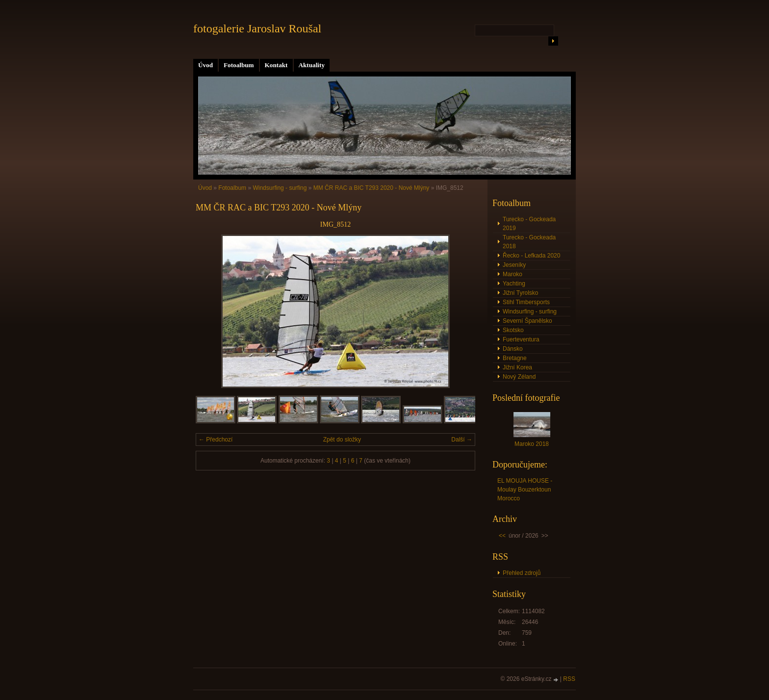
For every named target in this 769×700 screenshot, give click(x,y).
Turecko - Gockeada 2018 (529, 242)
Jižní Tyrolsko (520, 293)
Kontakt (276, 65)
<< (502, 536)
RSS (569, 679)
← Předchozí (216, 440)
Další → (462, 440)
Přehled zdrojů (522, 573)
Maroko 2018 (532, 444)
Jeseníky (514, 265)
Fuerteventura (521, 339)
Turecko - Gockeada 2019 (529, 224)
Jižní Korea (517, 367)
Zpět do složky (342, 440)
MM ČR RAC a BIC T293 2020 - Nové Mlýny (372, 188)
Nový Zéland (519, 377)
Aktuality (312, 65)
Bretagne (515, 358)
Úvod (205, 65)
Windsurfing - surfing (280, 188)
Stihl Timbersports (526, 302)
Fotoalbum (239, 65)
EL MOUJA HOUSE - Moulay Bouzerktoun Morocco (525, 490)
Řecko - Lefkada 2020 (531, 256)
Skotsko (513, 330)
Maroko (513, 274)
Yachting (514, 284)
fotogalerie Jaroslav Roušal (257, 28)
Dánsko (513, 349)
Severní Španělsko (527, 321)
